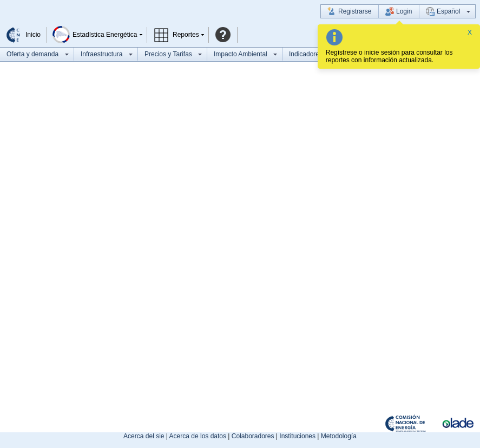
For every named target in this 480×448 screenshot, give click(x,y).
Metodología (339, 436)
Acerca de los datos (198, 436)
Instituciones (297, 436)
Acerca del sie (144, 436)
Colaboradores (253, 436)
